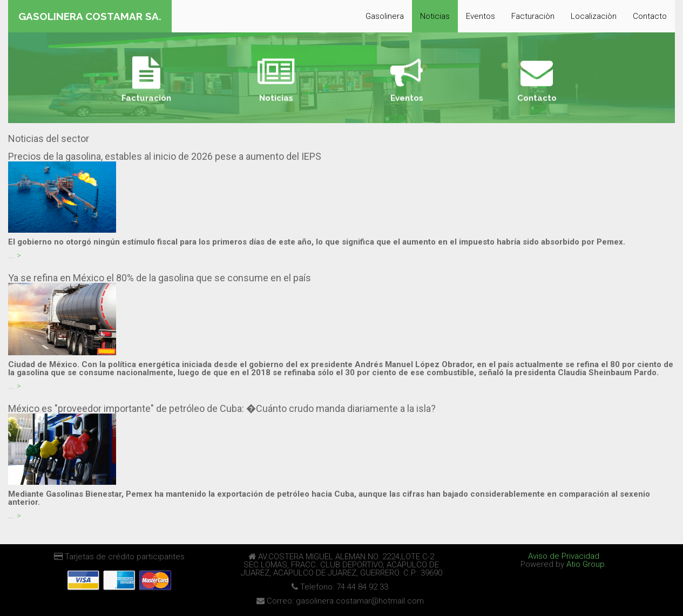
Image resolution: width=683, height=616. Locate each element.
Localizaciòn (594, 16)
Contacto (650, 16)
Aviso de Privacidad (564, 556)
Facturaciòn (533, 16)
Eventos (481, 16)
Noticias (435, 16)
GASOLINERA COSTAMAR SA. (90, 16)
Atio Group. (587, 564)
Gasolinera (385, 16)
